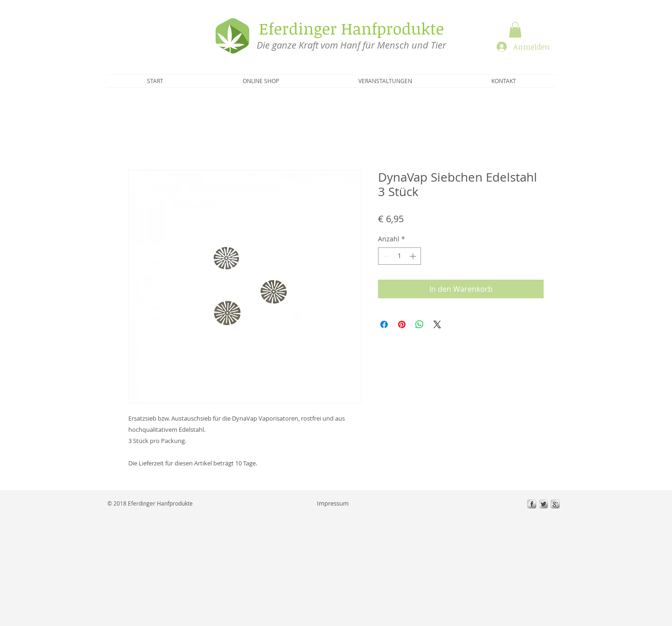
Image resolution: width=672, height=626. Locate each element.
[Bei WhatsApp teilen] (420, 324)
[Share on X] (437, 324)
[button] (515, 30)
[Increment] (414, 256)
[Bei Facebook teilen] (384, 324)
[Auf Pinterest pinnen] (402, 324)
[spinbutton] (399, 256)
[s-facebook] (532, 504)
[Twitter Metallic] (543, 504)
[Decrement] (385, 256)
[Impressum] (333, 503)
